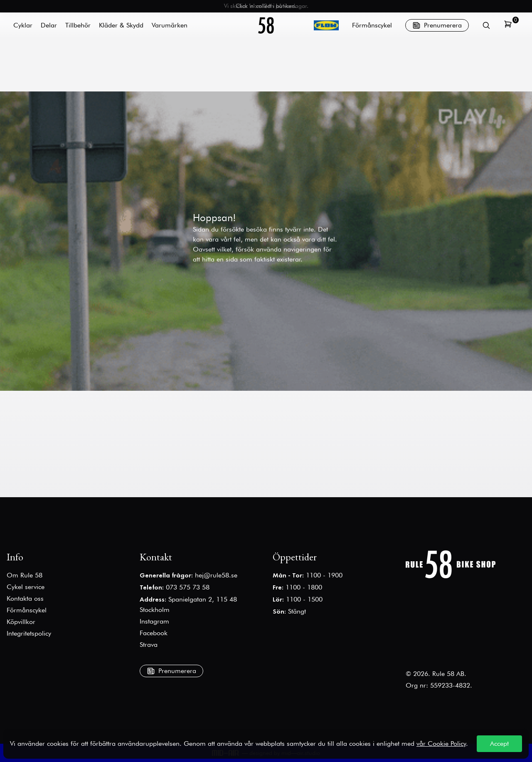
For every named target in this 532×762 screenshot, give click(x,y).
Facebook (154, 633)
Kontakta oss (25, 598)
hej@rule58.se (216, 575)
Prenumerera (437, 25)
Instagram (154, 621)
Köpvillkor (21, 622)
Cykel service (26, 587)
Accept (499, 744)
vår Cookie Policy (441, 744)
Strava (149, 645)
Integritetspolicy (29, 633)
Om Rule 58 (25, 575)
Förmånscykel (372, 25)
